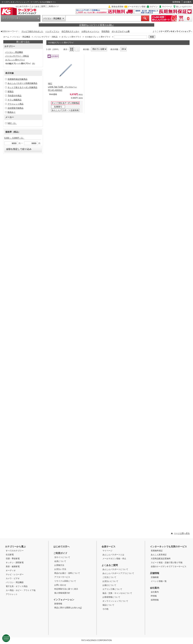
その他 (105, 609)
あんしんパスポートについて (115, 569)
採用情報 (176, 2)
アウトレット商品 (16, 104)
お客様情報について (111, 597)
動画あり (12, 112)
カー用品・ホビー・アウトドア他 (21, 590)
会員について (60, 561)
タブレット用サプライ (71, 37)
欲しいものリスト (184, 7)
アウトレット (12, 594)
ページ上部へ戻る (182, 533)
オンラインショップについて (115, 601)
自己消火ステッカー (70, 31)
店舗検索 (155, 577)
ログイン (154, 7)
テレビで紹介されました (32, 31)
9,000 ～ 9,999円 (14, 138)
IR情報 (154, 596)
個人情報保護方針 (62, 593)
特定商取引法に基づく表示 (66, 589)
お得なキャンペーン (90, 31)
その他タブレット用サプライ (98, 37)
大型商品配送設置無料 (161, 559)
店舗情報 (155, 573)
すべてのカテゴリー (15, 551)
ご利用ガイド (53, 6)
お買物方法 (59, 565)
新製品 (11, 92)
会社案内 (187, 2)
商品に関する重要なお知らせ (68, 608)
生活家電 (10, 555)
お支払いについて (110, 581)
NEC (12, 123)
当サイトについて (62, 557)
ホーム (6, 37)
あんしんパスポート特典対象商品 (22, 83)
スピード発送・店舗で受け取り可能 (167, 563)
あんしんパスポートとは (113, 555)
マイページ (167, 7)
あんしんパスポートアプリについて (118, 573)
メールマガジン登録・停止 (114, 559)
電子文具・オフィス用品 (17, 586)
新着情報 (58, 604)
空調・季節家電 (13, 559)
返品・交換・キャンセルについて (117, 593)
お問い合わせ (60, 585)
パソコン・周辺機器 (52, 19)
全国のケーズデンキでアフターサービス (169, 567)
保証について (108, 605)
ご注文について (109, 577)
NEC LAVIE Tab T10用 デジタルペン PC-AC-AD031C (62, 87)
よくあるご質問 (38, 6)
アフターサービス (62, 577)
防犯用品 (106, 31)
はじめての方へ (23, 6)
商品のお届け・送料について (67, 573)
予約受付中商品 (15, 96)
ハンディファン (52, 31)
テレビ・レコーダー (15, 574)
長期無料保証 (157, 551)
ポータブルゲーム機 (121, 31)
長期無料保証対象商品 (17, 79)
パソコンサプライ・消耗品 (46, 37)
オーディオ (11, 570)
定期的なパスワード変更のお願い (96, 25)
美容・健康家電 (13, 567)
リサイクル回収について (65, 581)
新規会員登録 (117, 7)
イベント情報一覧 (159, 581)
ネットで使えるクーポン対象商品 (22, 87)
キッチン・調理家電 (15, 563)
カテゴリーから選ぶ (12, 18)
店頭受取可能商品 (16, 108)
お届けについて (109, 585)
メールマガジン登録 (137, 7)
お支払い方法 (60, 569)
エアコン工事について (112, 589)
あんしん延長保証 (159, 555)
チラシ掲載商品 (15, 100)
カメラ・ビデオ (13, 578)
